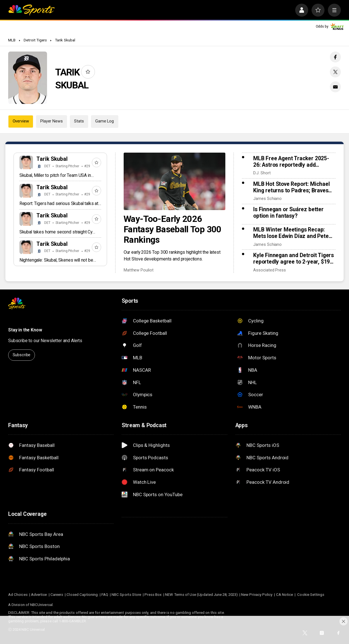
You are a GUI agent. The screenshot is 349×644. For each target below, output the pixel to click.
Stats (79, 121)
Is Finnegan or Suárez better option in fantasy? (288, 213)
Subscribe (22, 355)
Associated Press (270, 270)
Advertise (39, 595)
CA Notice (285, 595)
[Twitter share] (335, 72)
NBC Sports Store (126, 595)
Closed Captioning (82, 595)
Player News (51, 121)
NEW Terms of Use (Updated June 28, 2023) (201, 595)
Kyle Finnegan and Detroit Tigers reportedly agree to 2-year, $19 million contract (294, 259)
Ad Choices (18, 595)
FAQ (105, 595)
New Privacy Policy (257, 595)
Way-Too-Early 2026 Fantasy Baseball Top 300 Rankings (173, 229)
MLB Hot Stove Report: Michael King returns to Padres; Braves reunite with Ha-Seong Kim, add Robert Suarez (292, 187)
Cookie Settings (311, 595)
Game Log (105, 121)
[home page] (31, 10)
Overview (21, 121)
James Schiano (267, 199)
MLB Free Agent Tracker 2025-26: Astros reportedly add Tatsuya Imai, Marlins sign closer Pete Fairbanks (294, 162)
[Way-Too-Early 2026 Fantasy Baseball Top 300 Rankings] (174, 181)
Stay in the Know (25, 330)
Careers (57, 595)
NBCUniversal (41, 605)
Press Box (153, 595)
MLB (12, 40)
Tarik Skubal (65, 40)
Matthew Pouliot (139, 270)
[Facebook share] (335, 57)
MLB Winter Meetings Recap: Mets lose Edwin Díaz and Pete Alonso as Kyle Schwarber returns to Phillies (291, 233)
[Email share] (335, 87)
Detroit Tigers (35, 40)
